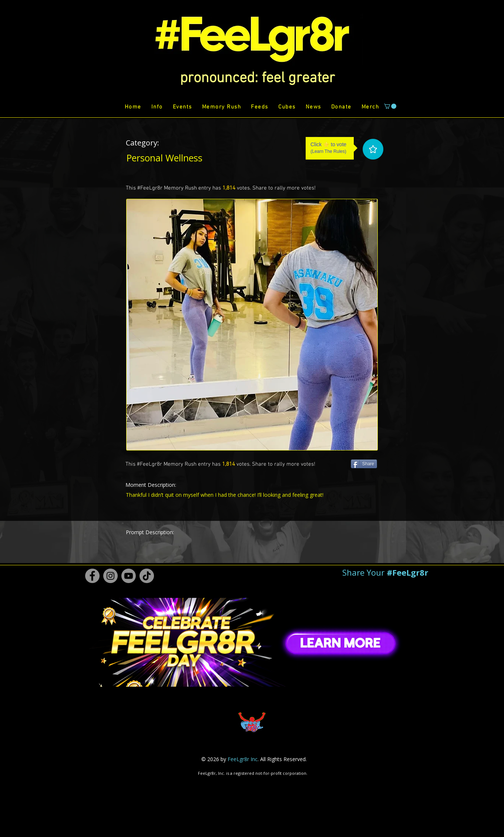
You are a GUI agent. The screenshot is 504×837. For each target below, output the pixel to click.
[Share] (364, 464)
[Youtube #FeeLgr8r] (129, 576)
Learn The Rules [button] (328, 151)
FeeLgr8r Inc (243, 759)
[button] (257, 78)
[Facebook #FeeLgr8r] (92, 576)
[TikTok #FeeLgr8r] (147, 576)
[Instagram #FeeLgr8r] (110, 576)
